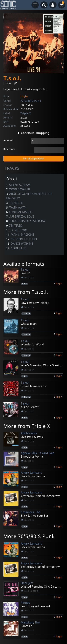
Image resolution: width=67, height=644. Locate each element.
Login (24, 96)
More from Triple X (27, 426)
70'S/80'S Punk (31, 101)
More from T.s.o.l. (26, 292)
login (59, 284)
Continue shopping (34, 133)
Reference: (10, 149)
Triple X (26, 113)
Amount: (8, 140)
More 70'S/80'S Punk (29, 536)
